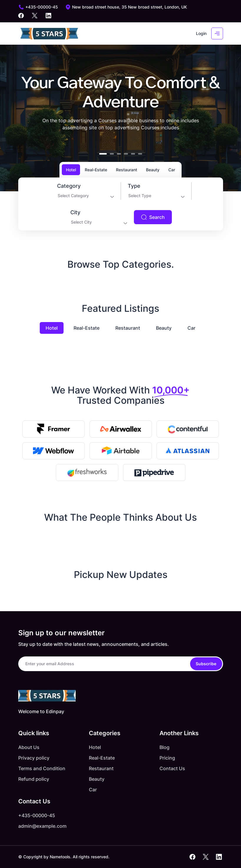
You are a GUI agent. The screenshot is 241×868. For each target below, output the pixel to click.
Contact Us (172, 768)
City (75, 212)
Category (69, 186)
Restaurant (128, 328)
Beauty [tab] (153, 170)
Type (134, 186)
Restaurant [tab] (127, 170)
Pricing (167, 758)
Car (191, 328)
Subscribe (206, 664)
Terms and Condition (42, 768)
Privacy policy (34, 758)
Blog (164, 747)
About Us (29, 747)
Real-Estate (87, 328)
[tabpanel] (121, 204)
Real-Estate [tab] (96, 170)
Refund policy (34, 779)
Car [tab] (172, 170)
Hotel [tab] (71, 170)
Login (201, 33)
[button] (103, 154)
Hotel (52, 328)
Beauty (164, 328)
